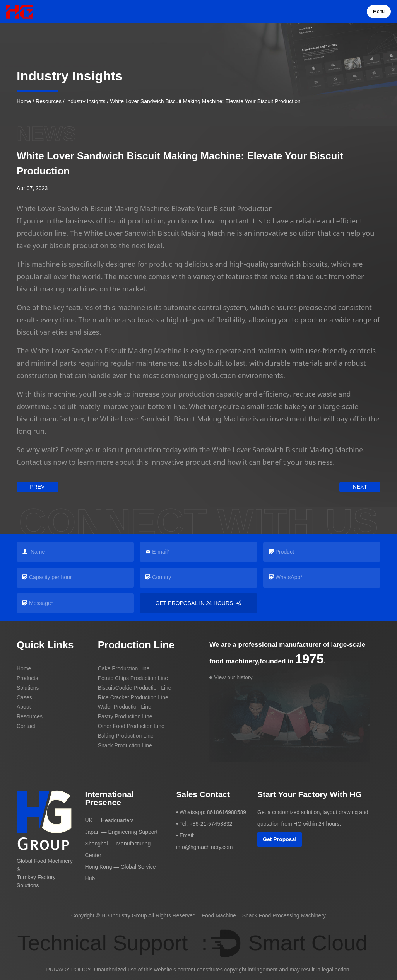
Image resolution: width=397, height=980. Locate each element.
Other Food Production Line (131, 726)
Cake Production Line (124, 668)
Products (27, 678)
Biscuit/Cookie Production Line (135, 688)
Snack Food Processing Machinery (284, 915)
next (360, 487)
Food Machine (219, 915)
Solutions (28, 688)
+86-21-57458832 (211, 824)
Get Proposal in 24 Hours (199, 603)
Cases (24, 697)
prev (37, 487)
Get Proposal (280, 839)
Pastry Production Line (125, 716)
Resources (49, 101)
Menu (379, 12)
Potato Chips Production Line (133, 678)
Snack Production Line (125, 745)
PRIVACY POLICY (69, 970)
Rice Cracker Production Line (133, 697)
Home (24, 101)
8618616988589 (227, 812)
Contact (26, 726)
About (24, 707)
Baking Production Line (126, 736)
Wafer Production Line (125, 707)
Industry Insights (86, 101)
